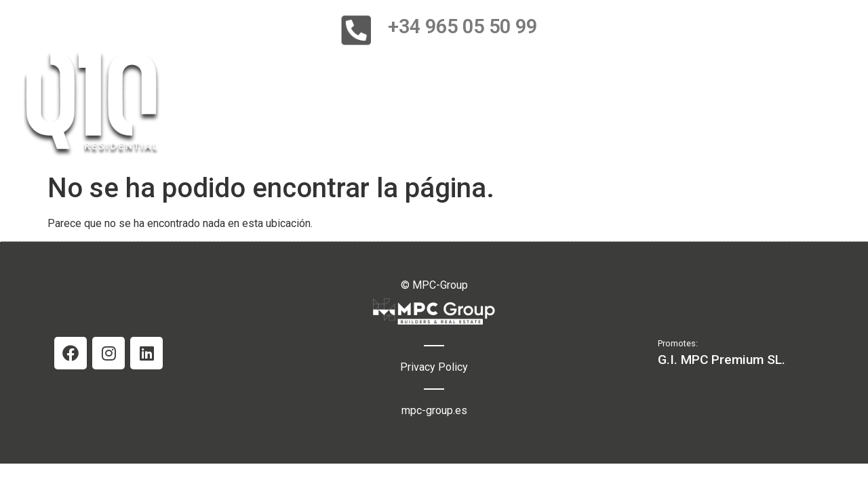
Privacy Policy (434, 367)
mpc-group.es (434, 410)
